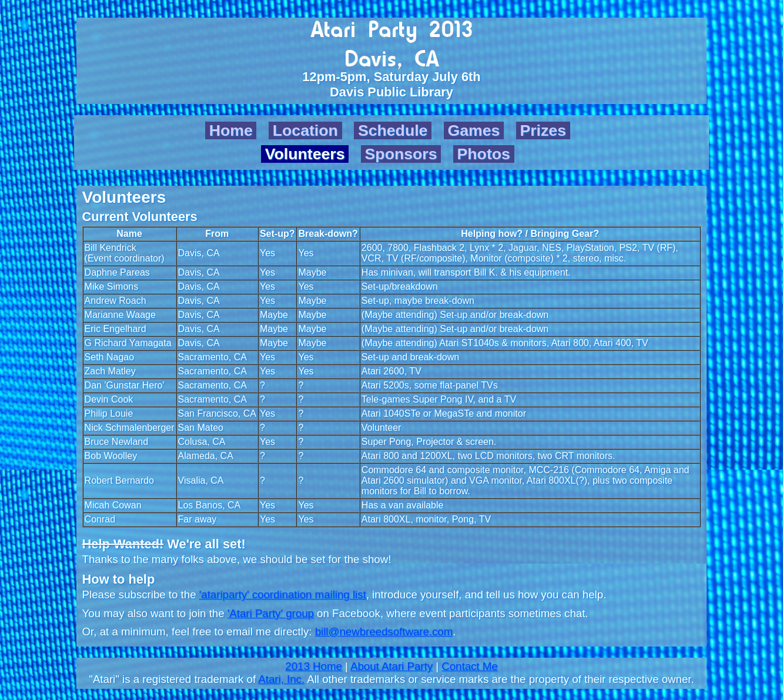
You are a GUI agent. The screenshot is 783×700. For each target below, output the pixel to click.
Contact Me (469, 666)
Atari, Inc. (281, 679)
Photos (484, 154)
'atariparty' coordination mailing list (283, 595)
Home (231, 130)
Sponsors (401, 154)
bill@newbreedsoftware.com (384, 632)
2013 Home (313, 666)
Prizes (543, 130)
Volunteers (305, 154)
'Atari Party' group (271, 613)
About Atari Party (391, 666)
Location (305, 130)
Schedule (393, 130)
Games (474, 130)
